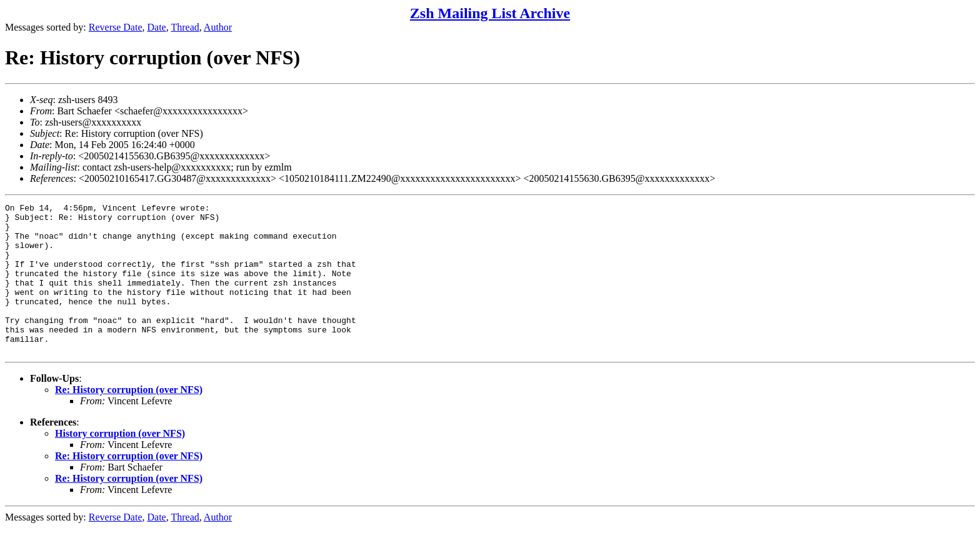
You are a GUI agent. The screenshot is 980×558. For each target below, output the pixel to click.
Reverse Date (116, 27)
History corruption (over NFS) (120, 463)
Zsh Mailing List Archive (490, 13)
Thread (185, 27)
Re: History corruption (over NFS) (129, 420)
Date (157, 27)
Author (218, 27)
